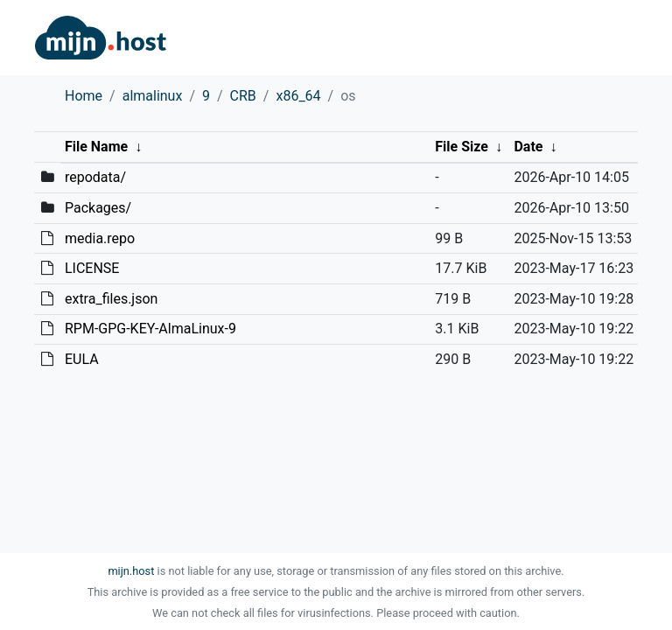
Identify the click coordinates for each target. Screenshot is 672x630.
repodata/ (95, 177)
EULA (82, 359)
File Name (96, 147)
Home (84, 96)
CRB (243, 96)
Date (528, 147)
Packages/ (98, 208)
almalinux (153, 96)
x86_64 (298, 96)
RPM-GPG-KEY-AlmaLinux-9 (150, 329)
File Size (462, 147)
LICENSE (92, 268)
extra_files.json (111, 299)
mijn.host (131, 571)
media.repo (100, 238)
